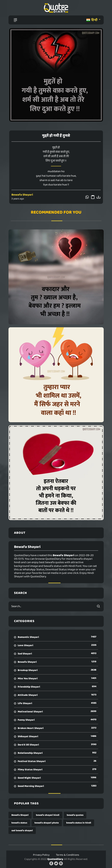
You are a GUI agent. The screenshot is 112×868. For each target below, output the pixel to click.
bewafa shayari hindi (48, 815)
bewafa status (19, 823)
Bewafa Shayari (22, 195)
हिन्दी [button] (92, 20)
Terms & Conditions (68, 855)
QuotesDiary (55, 859)
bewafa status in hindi (79, 823)
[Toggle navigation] (15, 20)
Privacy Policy (41, 855)
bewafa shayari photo (47, 823)
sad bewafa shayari (22, 831)
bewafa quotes (75, 815)
